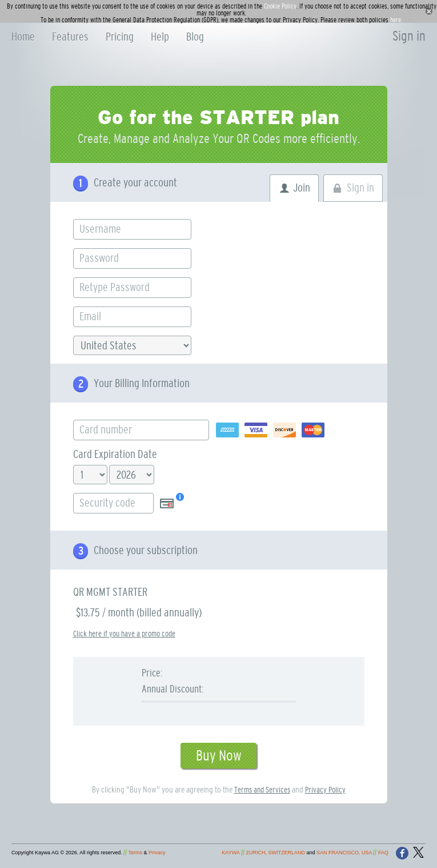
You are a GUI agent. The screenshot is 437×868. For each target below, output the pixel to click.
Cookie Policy (280, 6)
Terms (136, 853)
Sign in (409, 37)
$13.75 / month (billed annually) (139, 613)
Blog (195, 37)
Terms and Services (262, 790)
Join (302, 188)
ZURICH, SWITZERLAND (275, 853)
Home (23, 37)
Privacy (157, 853)
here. (396, 20)
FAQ (383, 853)
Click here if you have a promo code (124, 634)
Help (160, 37)
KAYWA (230, 853)
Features (70, 37)
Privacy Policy (325, 790)
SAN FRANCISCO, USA (344, 853)
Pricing (120, 37)
